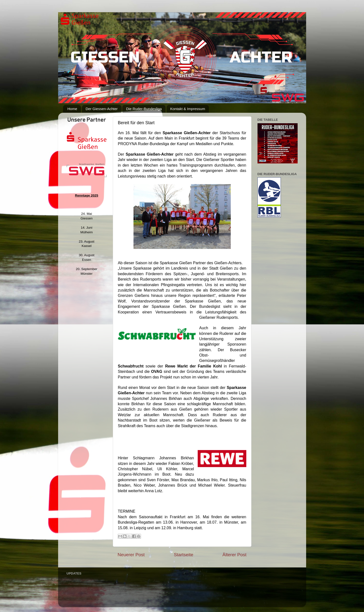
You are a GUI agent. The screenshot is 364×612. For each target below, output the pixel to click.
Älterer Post (235, 555)
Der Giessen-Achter (102, 109)
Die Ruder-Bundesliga (144, 109)
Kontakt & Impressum (188, 109)
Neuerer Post (131, 555)
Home (72, 109)
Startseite (184, 555)
